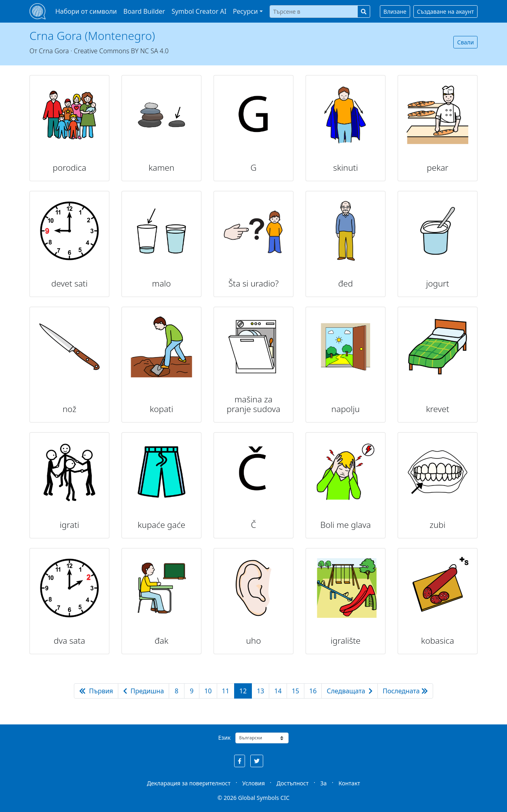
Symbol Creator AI (199, 11)
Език (225, 738)
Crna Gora (54, 51)
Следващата (350, 691)
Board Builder (144, 11)
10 (208, 691)
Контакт (349, 783)
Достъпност (292, 783)
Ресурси (245, 11)
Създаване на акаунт (445, 12)
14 (278, 691)
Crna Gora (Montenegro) (92, 36)
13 (260, 691)
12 (243, 691)
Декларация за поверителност (189, 783)
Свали (465, 42)
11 (226, 691)
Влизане (395, 12)
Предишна (144, 691)
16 (313, 691)
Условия (253, 783)
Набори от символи (86, 11)
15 (295, 691)
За (324, 783)
